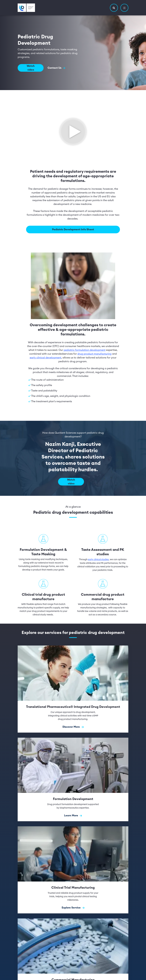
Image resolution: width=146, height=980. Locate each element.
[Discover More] (73, 689)
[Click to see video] (73, 131)
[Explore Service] (73, 870)
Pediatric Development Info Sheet (73, 229)
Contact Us (56, 68)
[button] (114, 8)
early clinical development (45, 357)
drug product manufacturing (94, 354)
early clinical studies (98, 559)
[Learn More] (73, 779)
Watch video (31, 68)
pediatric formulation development (85, 350)
